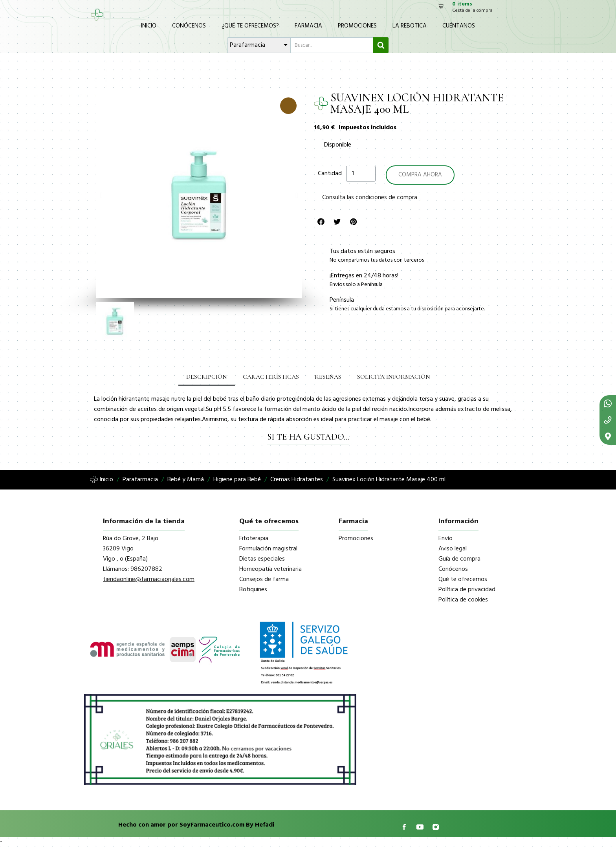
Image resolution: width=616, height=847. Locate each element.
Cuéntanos (459, 26)
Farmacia (308, 26)
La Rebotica (410, 26)
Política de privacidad (467, 590)
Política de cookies (463, 600)
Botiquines (253, 590)
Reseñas (328, 377)
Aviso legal (453, 549)
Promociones (357, 26)
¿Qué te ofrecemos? (250, 26)
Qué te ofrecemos (463, 579)
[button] (101, 195)
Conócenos (189, 26)
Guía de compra (459, 559)
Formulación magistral (268, 549)
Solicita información (394, 377)
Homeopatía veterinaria (270, 569)
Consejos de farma (264, 579)
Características (271, 377)
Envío (445, 539)
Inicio (149, 26)
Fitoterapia (254, 539)
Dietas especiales (262, 559)
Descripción (207, 377)
